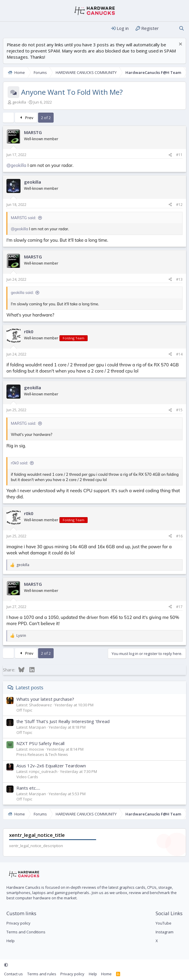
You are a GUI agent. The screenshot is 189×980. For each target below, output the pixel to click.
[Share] (170, 155)
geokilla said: (22, 292)
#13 (179, 279)
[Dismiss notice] (180, 45)
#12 (179, 205)
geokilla (19, 102)
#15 (179, 410)
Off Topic (24, 710)
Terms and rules (42, 974)
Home (106, 974)
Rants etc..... (28, 788)
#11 (179, 155)
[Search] (182, 28)
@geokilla (16, 165)
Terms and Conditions (26, 932)
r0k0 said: (19, 463)
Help (11, 941)
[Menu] (8, 28)
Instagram (165, 932)
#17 (179, 607)
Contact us (13, 974)
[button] (6, 965)
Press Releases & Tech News (42, 754)
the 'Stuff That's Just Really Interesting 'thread (63, 721)
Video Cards (27, 777)
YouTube (164, 923)
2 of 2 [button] (46, 118)
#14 (179, 354)
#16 (179, 536)
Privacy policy (18, 923)
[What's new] (169, 28)
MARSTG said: (23, 218)
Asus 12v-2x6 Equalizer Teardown (51, 766)
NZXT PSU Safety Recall (40, 743)
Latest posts (29, 687)
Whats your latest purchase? (45, 699)
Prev (26, 118)
